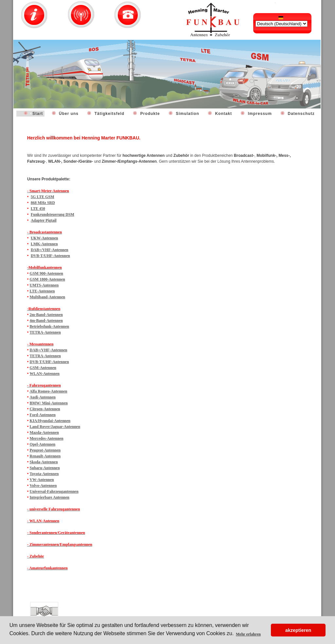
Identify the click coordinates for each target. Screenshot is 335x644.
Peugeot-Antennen (45, 450)
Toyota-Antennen (44, 474)
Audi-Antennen (43, 397)
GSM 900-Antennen (46, 273)
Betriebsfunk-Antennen (50, 326)
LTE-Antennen (42, 291)
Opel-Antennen (43, 444)
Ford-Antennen (43, 415)
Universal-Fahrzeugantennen (54, 491)
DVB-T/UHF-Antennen (50, 256)
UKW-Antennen (44, 238)
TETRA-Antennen (45, 332)
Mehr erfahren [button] (248, 634)
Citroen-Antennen (45, 409)
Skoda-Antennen (44, 462)
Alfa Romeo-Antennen (49, 391)
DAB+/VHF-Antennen (50, 250)
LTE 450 (38, 209)
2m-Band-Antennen (46, 315)
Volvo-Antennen (43, 486)
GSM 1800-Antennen (47, 279)
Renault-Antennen (45, 456)
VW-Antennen (42, 480)
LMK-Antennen (44, 244)
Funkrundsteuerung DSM (53, 214)
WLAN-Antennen (45, 374)
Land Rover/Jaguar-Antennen (55, 427)
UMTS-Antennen (44, 285)
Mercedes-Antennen (47, 438)
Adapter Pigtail (44, 220)
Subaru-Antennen (45, 468)
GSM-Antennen (43, 368)
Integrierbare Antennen (50, 497)
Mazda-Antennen (44, 432)
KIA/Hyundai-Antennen (50, 421)
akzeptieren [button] (298, 630)
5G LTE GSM (43, 197)
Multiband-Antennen (48, 297)
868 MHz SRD (43, 203)
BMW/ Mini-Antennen (49, 403)
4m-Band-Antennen (46, 321)
